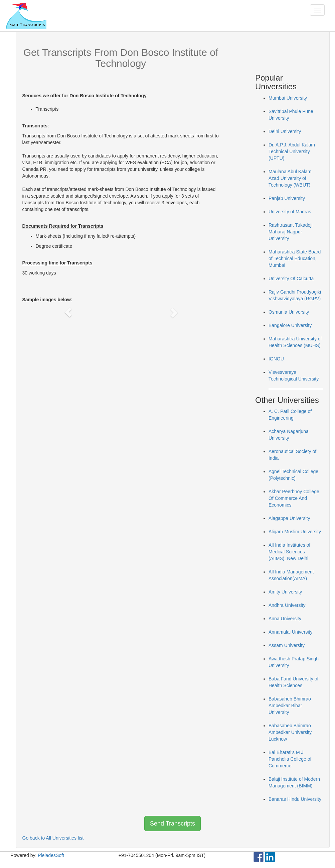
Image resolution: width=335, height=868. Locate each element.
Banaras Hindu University (295, 799)
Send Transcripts (173, 824)
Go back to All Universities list (53, 838)
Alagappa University (289, 518)
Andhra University (287, 605)
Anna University (285, 619)
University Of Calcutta (291, 279)
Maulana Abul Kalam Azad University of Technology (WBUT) (290, 178)
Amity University (285, 592)
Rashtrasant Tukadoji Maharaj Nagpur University (291, 232)
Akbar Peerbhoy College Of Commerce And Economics (294, 498)
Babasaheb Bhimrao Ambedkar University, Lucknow (291, 732)
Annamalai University (291, 632)
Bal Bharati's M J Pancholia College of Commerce (290, 759)
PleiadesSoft (51, 855)
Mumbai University (288, 98)
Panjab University (287, 198)
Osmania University (289, 312)
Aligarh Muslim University (295, 532)
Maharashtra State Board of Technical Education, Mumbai (295, 258)
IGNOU (276, 359)
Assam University (287, 645)
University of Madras (290, 212)
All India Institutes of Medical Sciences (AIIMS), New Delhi (289, 552)
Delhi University (285, 131)
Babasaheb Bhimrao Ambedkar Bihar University (290, 706)
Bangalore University (290, 325)
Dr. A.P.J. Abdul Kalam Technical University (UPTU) (292, 151)
